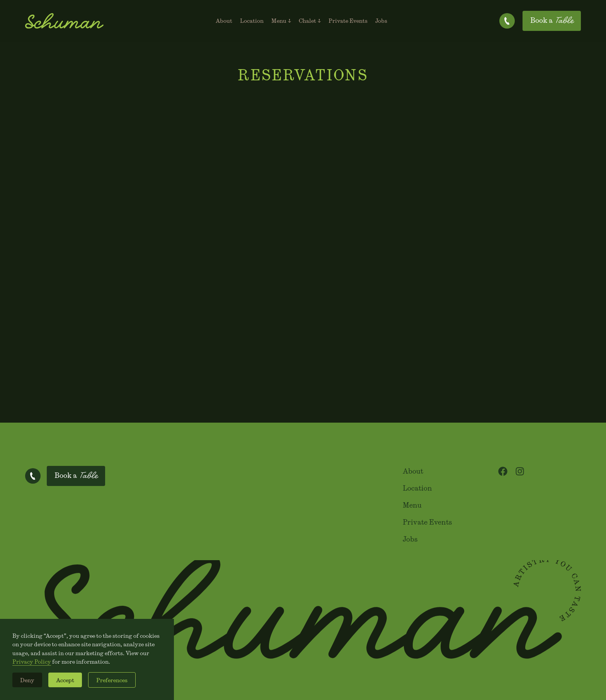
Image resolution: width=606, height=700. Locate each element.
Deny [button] (27, 680)
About (413, 471)
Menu (412, 505)
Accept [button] (65, 680)
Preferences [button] (112, 680)
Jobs (410, 539)
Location (417, 488)
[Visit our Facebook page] (503, 471)
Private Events (427, 522)
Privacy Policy (32, 661)
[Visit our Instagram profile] (520, 471)
